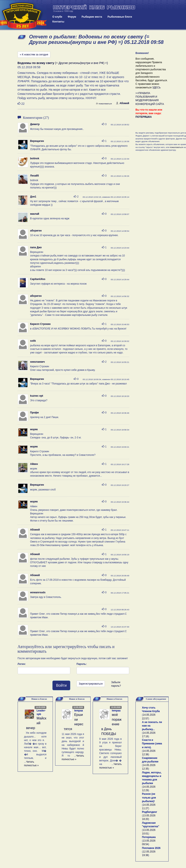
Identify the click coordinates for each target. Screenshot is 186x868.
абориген (36, 231)
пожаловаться (104, 104)
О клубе (57, 17)
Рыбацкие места (92, 17)
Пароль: (82, 664)
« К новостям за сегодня (34, 55)
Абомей (123, 103)
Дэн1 (33, 197)
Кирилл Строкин (40, 324)
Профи (34, 413)
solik (33, 341)
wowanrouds (38, 592)
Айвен (34, 464)
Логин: (22, 664)
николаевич (38, 362)
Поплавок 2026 (151, 848)
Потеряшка (149, 837)
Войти (61, 685)
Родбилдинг (150, 812)
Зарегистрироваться (91, 684)
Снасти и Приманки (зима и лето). (152, 744)
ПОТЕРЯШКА (144, 117)
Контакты (58, 22)
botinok (35, 158)
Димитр (35, 124)
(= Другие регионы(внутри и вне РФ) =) (63, 63)
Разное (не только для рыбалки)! (149, 797)
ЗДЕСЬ (156, 88)
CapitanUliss (38, 279)
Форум (72, 17)
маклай (35, 214)
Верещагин (37, 141)
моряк (34, 429)
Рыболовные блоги (120, 17)
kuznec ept (37, 396)
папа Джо (36, 247)
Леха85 (35, 176)
